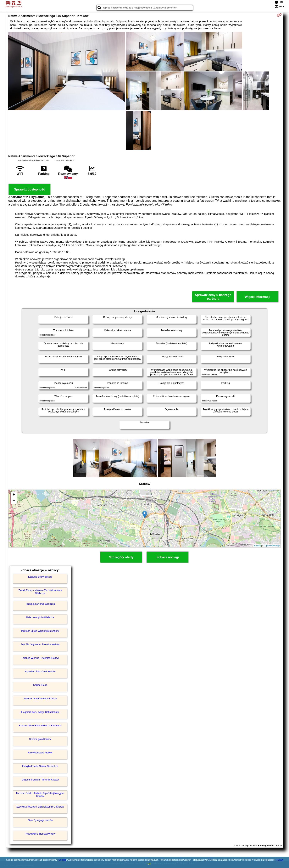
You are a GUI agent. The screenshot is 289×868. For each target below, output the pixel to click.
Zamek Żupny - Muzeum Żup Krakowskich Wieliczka (40, 592)
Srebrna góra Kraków (40, 739)
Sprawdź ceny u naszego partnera (213, 297)
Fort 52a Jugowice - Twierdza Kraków (40, 644)
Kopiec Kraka (40, 685)
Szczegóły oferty (121, 557)
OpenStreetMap (272, 546)
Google (62, 860)
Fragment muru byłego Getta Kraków (40, 712)
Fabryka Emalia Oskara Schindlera (40, 766)
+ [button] (14, 495)
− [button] (14, 501)
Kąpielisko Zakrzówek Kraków (40, 672)
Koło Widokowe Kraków (40, 753)
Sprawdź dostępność (30, 189)
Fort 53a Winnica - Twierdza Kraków (40, 658)
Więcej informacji (257, 297)
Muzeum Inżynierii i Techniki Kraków (40, 780)
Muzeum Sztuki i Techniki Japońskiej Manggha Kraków (40, 795)
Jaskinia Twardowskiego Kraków (40, 699)
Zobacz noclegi (168, 557)
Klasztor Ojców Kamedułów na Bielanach (40, 726)
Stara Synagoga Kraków (40, 820)
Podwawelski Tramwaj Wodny (40, 834)
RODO (279, 860)
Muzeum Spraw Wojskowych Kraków (40, 631)
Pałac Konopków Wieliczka (40, 617)
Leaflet (257, 546)
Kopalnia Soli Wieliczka (40, 577)
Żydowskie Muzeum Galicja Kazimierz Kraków (40, 807)
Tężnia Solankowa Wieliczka (40, 604)
